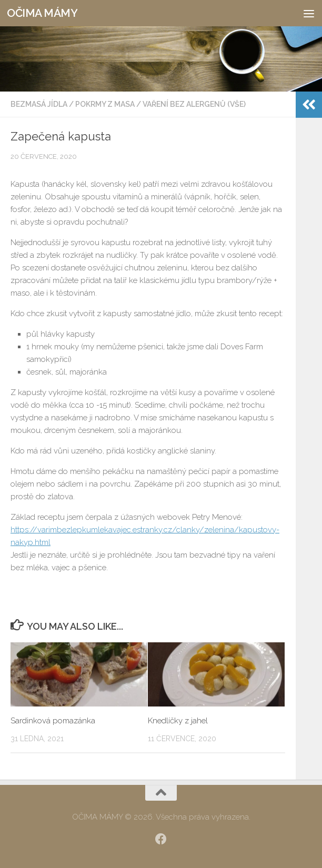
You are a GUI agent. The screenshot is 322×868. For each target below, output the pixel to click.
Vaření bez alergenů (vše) (194, 104)
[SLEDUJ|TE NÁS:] (161, 839)
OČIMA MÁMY (42, 13)
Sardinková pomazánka (53, 721)
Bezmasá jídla (39, 104)
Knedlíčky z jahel (178, 721)
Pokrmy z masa (105, 104)
